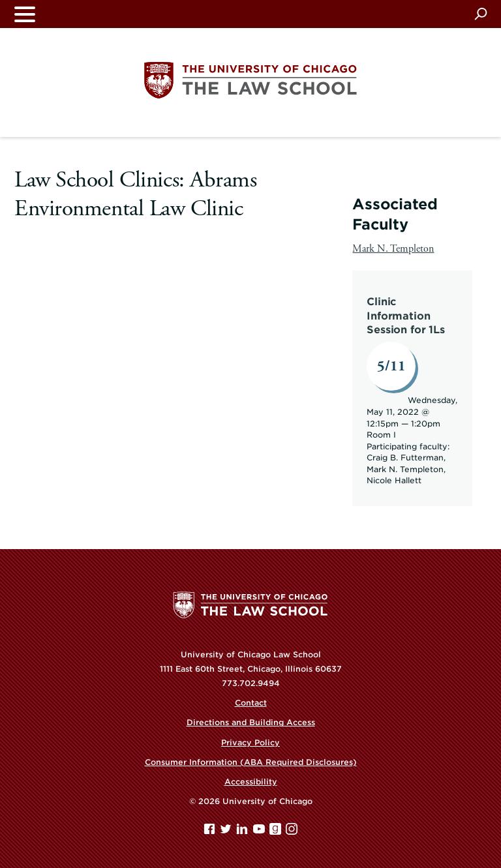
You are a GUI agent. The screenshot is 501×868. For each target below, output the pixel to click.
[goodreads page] (277, 832)
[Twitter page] (227, 832)
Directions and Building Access (251, 722)
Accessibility (251, 782)
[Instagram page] (292, 832)
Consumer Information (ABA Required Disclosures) (251, 762)
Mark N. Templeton (393, 249)
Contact (251, 703)
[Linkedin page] (243, 832)
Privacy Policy (250, 742)
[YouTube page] (260, 832)
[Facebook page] (211, 832)
